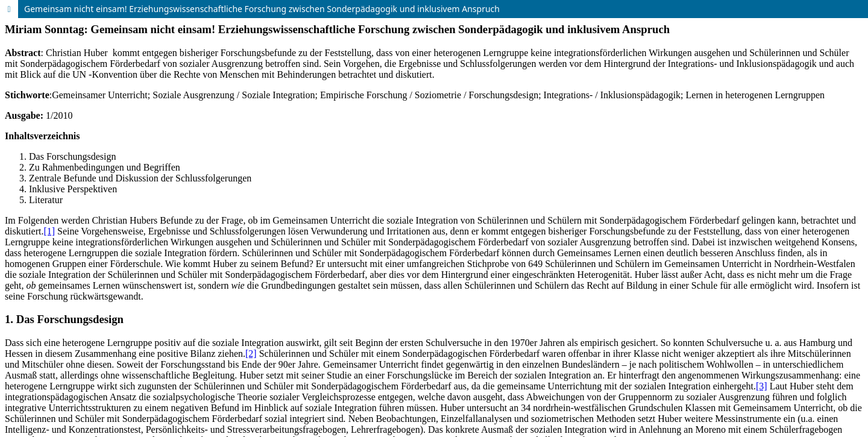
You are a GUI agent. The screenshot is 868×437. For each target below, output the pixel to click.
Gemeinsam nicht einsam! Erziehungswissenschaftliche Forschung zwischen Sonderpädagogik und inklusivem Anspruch (262, 9)
